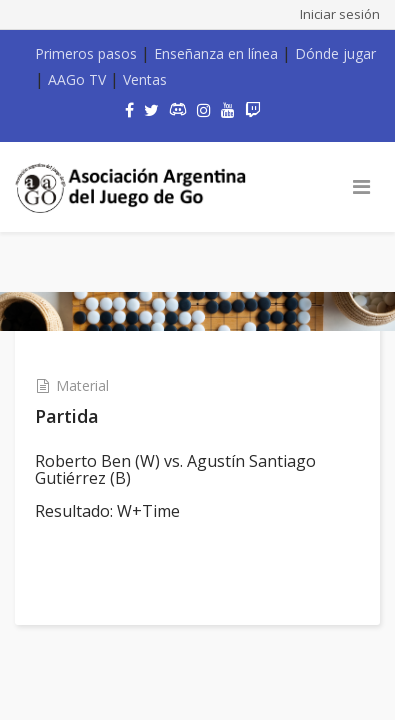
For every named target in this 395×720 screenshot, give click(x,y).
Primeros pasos (86, 53)
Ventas (145, 79)
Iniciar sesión (340, 14)
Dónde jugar (335, 53)
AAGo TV (77, 79)
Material (82, 385)
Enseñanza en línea (216, 53)
